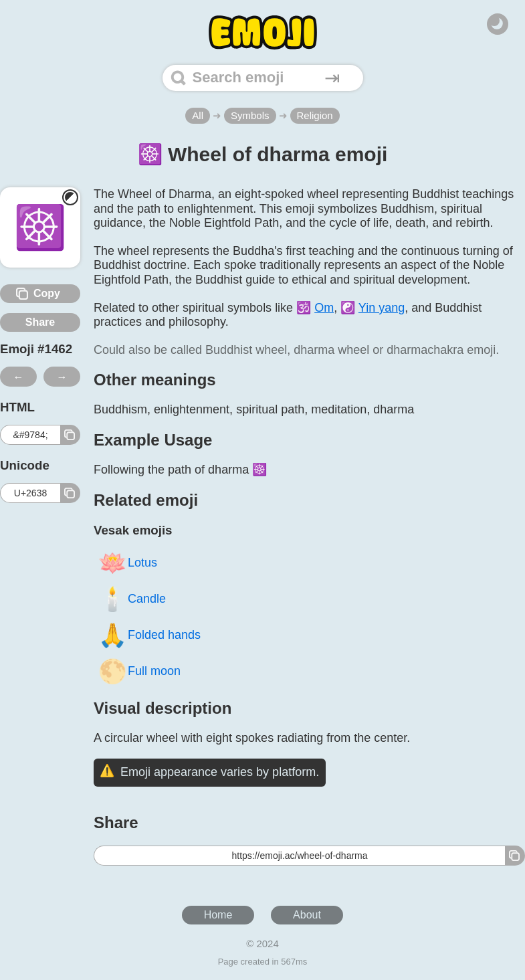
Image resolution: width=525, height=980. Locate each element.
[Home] (263, 32)
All (198, 115)
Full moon (139, 671)
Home (218, 915)
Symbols (250, 115)
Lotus (127, 562)
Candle (132, 598)
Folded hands (149, 634)
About (307, 915)
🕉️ (315, 308)
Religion (315, 115)
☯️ (373, 308)
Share (40, 322)
